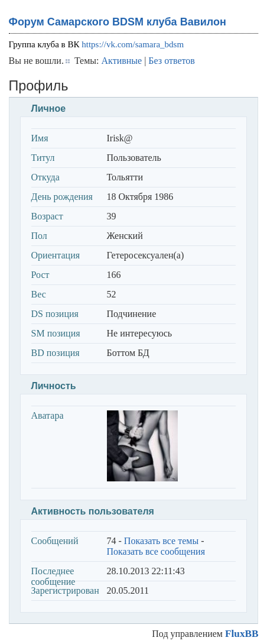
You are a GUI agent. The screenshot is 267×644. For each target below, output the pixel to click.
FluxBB (242, 634)
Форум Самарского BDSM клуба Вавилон (118, 22)
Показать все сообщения (156, 551)
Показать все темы (161, 541)
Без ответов (171, 61)
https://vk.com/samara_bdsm (133, 44)
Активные (122, 61)
